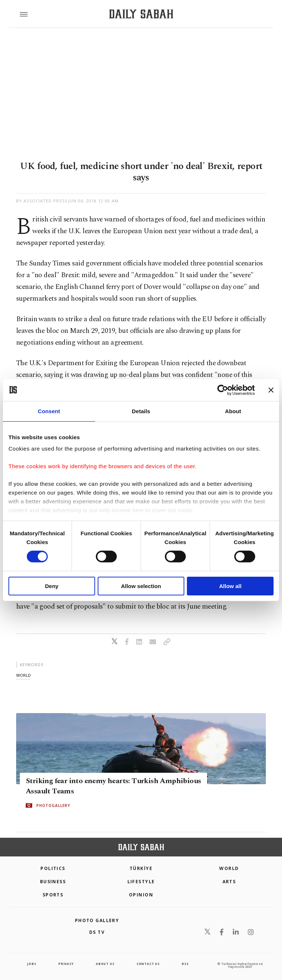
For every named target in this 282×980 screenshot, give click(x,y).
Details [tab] (141, 411)
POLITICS (53, 868)
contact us (148, 964)
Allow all (230, 586)
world (23, 675)
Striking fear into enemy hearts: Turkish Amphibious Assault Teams (113, 786)
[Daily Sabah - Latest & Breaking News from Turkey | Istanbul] (141, 14)
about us (105, 964)
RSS (185, 964)
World (229, 868)
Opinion (141, 895)
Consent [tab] (49, 411)
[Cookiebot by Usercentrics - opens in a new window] (223, 390)
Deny (52, 586)
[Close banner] (271, 390)
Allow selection (141, 586)
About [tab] (233, 411)
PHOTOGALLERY (53, 805)
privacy (66, 964)
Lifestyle (141, 882)
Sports (53, 895)
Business (53, 882)
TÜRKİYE (141, 868)
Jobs (32, 964)
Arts (229, 882)
